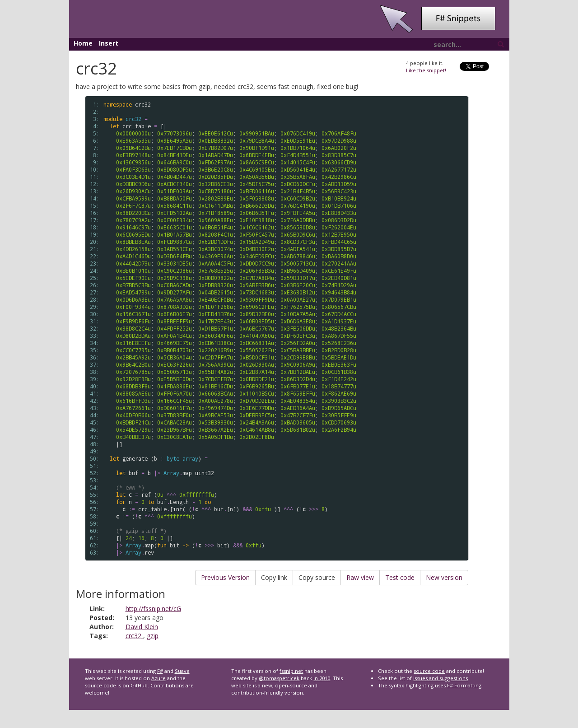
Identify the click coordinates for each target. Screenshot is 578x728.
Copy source (317, 577)
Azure (158, 678)
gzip (153, 636)
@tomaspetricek (279, 678)
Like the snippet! (426, 70)
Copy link (274, 577)
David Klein (142, 627)
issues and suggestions (440, 678)
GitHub (139, 685)
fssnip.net (291, 671)
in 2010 (322, 678)
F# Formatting (464, 685)
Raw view (360, 577)
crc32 (134, 636)
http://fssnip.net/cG (153, 609)
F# (160, 671)
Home (83, 43)
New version (444, 577)
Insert (109, 43)
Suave (182, 671)
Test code (400, 577)
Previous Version (225, 577)
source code (429, 671)
